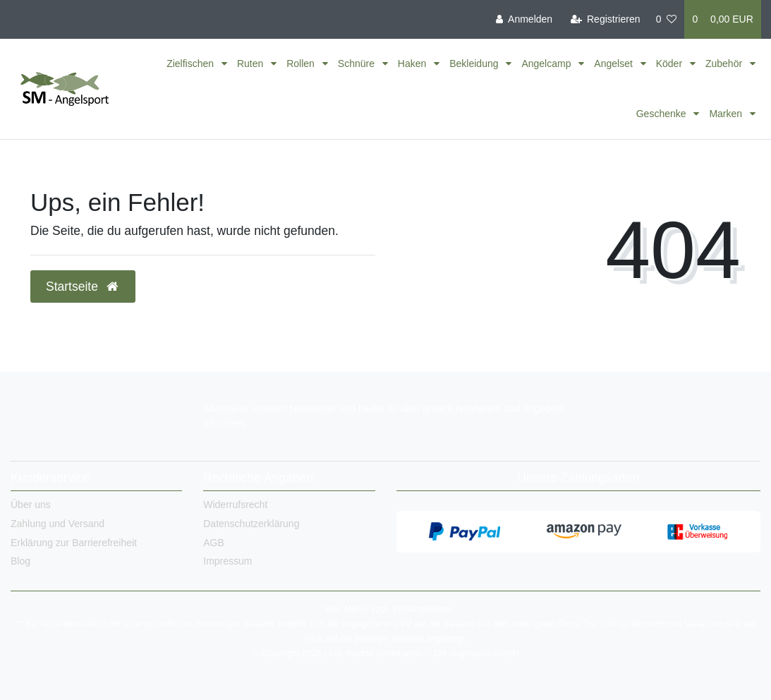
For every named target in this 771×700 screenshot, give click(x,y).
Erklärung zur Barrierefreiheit (74, 543)
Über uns (31, 505)
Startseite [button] (83, 286)
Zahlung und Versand (57, 524)
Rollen (302, 64)
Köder (670, 64)
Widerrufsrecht (235, 505)
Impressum (227, 561)
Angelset (614, 64)
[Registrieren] (605, 19)
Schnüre (358, 64)
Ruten (251, 64)
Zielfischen (192, 64)
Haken (413, 64)
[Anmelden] (524, 19)
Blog (20, 561)
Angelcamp (547, 64)
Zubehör (725, 64)
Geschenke (663, 114)
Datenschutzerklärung (251, 524)
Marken (727, 114)
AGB (214, 543)
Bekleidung (475, 64)
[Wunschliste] (667, 19)
